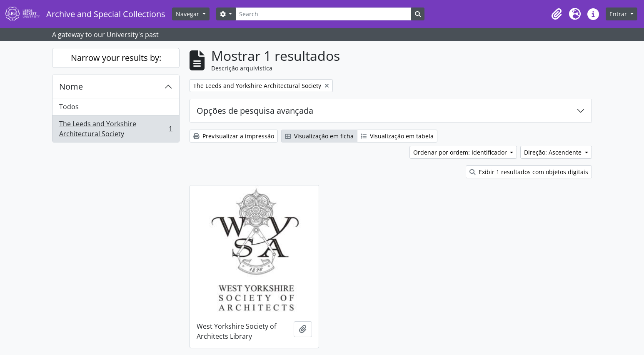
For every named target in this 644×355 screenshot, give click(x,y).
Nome (71, 86)
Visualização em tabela (397, 136)
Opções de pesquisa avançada (255, 111)
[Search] (323, 14)
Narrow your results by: (116, 58)
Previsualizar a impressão (234, 136)
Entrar (619, 14)
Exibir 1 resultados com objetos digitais (529, 172)
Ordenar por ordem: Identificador (461, 152)
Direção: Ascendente (554, 152)
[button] (557, 14)
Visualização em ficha (319, 136)
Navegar (188, 14)
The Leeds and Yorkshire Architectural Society (116, 129)
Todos (69, 107)
